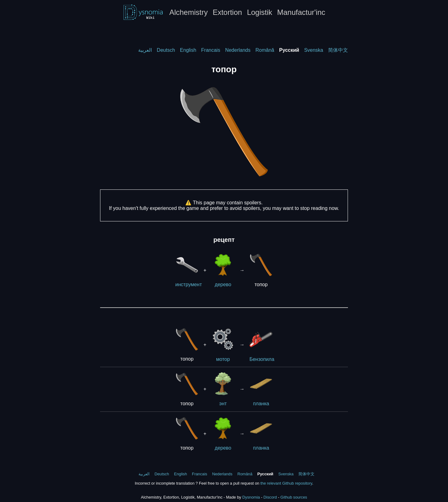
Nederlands (238, 50)
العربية (145, 50)
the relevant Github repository (286, 483)
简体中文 (338, 50)
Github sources (294, 497)
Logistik (259, 12)
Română (265, 50)
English (188, 50)
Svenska (314, 50)
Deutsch (166, 50)
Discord (270, 497)
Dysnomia (251, 497)
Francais (211, 50)
